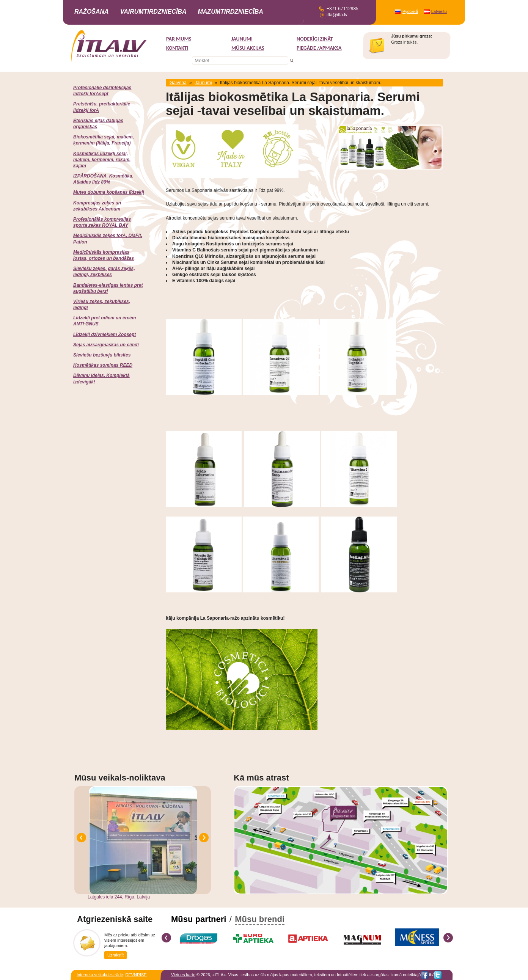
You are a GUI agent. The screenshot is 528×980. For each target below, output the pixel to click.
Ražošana (92, 12)
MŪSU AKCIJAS (248, 48)
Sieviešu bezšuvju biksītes (102, 355)
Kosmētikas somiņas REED (103, 365)
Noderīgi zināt (315, 39)
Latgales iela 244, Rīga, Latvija (119, 897)
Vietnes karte (183, 975)
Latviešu (439, 11)
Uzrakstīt (115, 955)
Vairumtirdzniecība (153, 12)
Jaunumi (242, 39)
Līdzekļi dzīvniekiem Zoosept (104, 335)
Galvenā (178, 83)
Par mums (179, 39)
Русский (410, 11)
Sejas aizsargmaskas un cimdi (106, 345)
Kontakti (177, 48)
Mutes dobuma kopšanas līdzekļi (109, 192)
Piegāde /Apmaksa (319, 48)
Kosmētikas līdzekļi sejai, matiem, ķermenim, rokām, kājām (102, 160)
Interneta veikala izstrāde (100, 975)
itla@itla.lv (337, 15)
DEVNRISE (136, 975)
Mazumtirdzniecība (230, 12)
